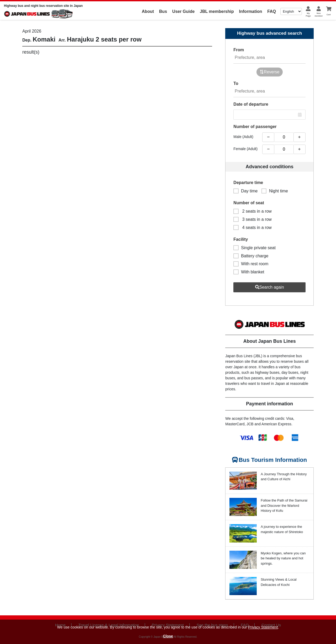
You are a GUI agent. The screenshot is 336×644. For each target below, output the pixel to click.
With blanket (249, 272)
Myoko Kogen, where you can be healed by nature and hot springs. (283, 558)
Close (168, 636)
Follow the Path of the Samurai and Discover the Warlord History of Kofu (284, 505)
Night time (275, 191)
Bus (163, 11)
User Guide (183, 11)
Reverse (270, 72)
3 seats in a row (253, 219)
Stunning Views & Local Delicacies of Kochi (279, 582)
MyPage (308, 15)
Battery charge (251, 256)
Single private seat (254, 248)
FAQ (272, 11)
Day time (245, 191)
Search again (270, 287)
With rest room (251, 264)
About (148, 11)
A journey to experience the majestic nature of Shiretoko (282, 529)
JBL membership (217, 11)
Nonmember (319, 15)
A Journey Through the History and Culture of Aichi (284, 477)
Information (251, 11)
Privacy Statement (263, 627)
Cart (329, 15)
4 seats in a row (253, 228)
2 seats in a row (253, 211)
